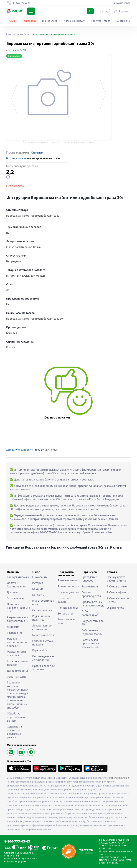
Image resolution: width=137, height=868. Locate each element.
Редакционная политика (41, 618)
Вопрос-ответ (66, 614)
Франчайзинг (90, 587)
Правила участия (68, 592)
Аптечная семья (68, 581)
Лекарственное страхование (42, 628)
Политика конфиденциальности (19, 608)
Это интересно (16, 599)
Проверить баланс (64, 600)
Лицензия (13, 627)
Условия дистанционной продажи (17, 642)
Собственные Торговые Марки (92, 632)
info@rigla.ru (112, 863)
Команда (38, 589)
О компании (40, 577)
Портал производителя (91, 594)
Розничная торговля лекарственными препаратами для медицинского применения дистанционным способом (18, 695)
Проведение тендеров (89, 579)
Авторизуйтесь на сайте (19, 450)
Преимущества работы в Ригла (116, 579)
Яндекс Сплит (50, 21)
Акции (13, 21)
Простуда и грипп (101, 21)
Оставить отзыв (42, 610)
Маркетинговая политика (17, 654)
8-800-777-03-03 (17, 842)
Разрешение (15, 633)
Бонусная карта (121, 3)
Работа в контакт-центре (118, 600)
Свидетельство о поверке (43, 643)
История (38, 583)
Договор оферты (17, 671)
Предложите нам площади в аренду (93, 604)
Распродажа (29, 21)
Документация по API (93, 623)
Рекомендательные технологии (44, 658)
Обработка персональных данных (16, 717)
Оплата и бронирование (16, 585)
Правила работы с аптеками (43, 668)
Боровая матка (16, 159)
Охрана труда (115, 608)
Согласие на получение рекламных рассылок (14, 732)
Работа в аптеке (117, 587)
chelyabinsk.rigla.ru (120, 778)
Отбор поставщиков (90, 613)
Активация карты (68, 587)
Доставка (13, 593)
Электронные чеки (66, 621)
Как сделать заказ (18, 577)
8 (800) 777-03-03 (94, 790)
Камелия (37, 153)
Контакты (38, 595)
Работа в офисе (116, 593)
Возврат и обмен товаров (17, 663)
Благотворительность (43, 603)
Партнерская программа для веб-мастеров (91, 644)
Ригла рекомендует (74, 21)
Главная (11, 34)
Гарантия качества (44, 635)
